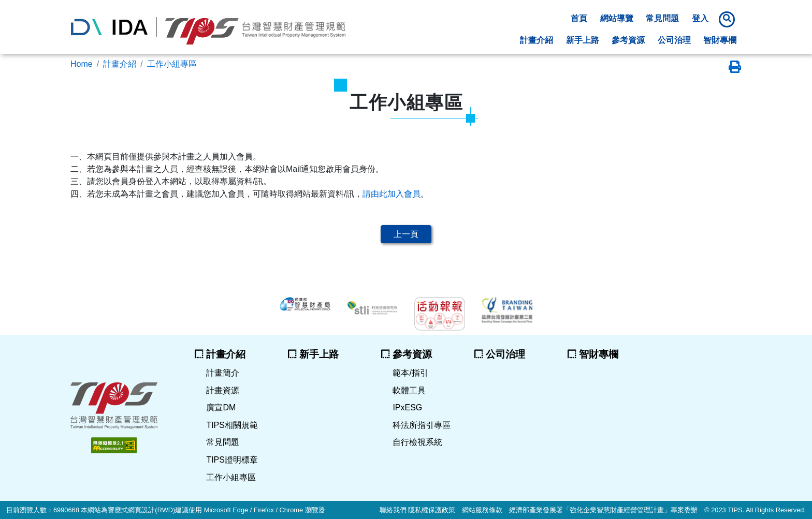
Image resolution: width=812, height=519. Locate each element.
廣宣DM (221, 407)
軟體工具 (409, 390)
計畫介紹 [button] (536, 40)
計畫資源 (223, 390)
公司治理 (674, 40)
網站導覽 (617, 18)
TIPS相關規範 (232, 425)
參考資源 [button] (628, 40)
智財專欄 (720, 40)
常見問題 (662, 18)
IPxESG (407, 407)
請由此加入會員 (392, 194)
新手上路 (583, 40)
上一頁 (406, 234)
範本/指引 (410, 373)
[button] (729, 19)
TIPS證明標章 (232, 460)
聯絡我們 (393, 510)
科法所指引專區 (422, 425)
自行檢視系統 (417, 442)
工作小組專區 (172, 64)
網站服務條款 (482, 510)
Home (82, 64)
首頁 (579, 18)
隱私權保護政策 (432, 510)
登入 (700, 18)
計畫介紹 (120, 64)
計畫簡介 (223, 373)
